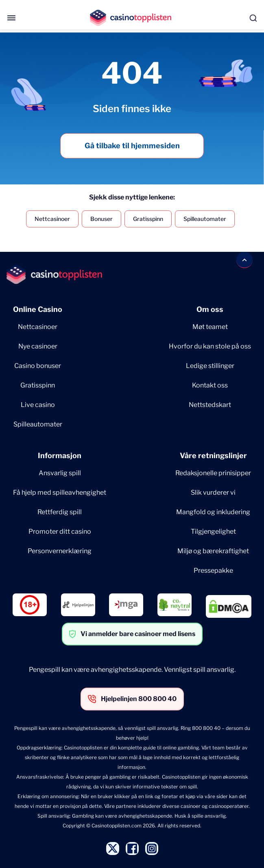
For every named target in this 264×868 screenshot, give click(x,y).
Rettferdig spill (60, 512)
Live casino (38, 405)
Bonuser (101, 219)
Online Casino (38, 309)
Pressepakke (213, 570)
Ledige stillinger (210, 366)
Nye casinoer (38, 346)
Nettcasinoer (52, 219)
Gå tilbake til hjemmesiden (132, 146)
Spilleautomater (205, 219)
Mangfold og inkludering (213, 512)
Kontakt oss (210, 385)
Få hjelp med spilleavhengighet (60, 492)
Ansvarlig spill (60, 473)
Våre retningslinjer (213, 456)
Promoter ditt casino (60, 531)
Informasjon (60, 456)
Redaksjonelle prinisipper (213, 473)
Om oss (210, 309)
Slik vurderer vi (213, 492)
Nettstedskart (210, 405)
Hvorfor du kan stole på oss (210, 346)
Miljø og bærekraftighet (213, 551)
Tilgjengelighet (213, 531)
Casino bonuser (38, 366)
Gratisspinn (148, 219)
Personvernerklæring (60, 551)
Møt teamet (210, 327)
